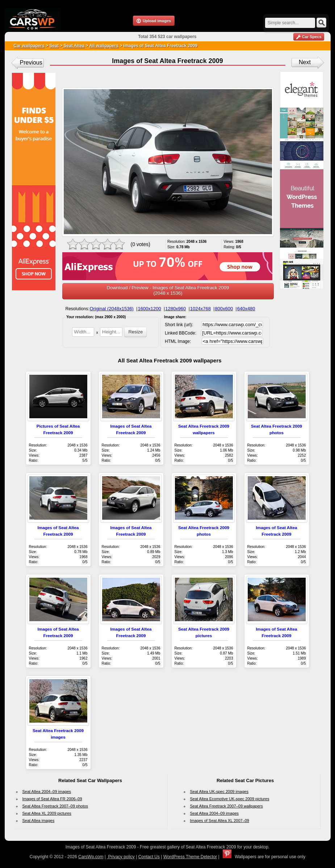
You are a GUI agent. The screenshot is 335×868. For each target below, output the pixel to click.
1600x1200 (149, 309)
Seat (54, 46)
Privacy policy (121, 857)
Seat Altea (73, 46)
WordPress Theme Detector (190, 857)
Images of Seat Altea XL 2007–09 (220, 821)
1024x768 (200, 309)
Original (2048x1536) (112, 309)
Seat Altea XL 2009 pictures (47, 813)
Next (305, 62)
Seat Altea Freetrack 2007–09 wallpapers (227, 806)
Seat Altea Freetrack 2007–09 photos (55, 806)
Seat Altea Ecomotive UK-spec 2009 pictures (230, 799)
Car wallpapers (29, 46)
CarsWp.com (91, 857)
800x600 (224, 309)
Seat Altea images (39, 821)
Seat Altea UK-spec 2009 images (219, 792)
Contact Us (149, 857)
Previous (31, 63)
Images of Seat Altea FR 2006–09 (52, 799)
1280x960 (175, 309)
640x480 (246, 309)
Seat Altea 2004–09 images (47, 792)
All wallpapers (104, 46)
